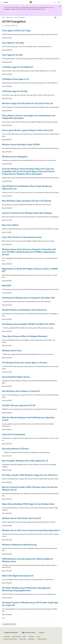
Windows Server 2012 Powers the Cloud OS (21, 518)
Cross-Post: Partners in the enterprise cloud (22, 237)
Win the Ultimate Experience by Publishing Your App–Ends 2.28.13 (28, 419)
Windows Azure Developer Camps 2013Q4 (21, 144)
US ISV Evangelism (20, 17)
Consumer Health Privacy (10, 639)
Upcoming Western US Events (15, 449)
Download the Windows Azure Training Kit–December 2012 (28, 298)
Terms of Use (23, 639)
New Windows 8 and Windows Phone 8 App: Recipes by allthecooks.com (27, 187)
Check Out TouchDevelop (13, 434)
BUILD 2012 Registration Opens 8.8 (18, 576)
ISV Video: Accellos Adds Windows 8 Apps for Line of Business (30, 475)
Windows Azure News (12, 350)
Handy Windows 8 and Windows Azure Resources (24, 310)
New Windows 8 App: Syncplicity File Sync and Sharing (27, 201)
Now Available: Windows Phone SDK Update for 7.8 (25, 461)
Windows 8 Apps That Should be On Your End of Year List (28, 103)
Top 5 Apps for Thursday (13, 43)
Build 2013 (7, 285)
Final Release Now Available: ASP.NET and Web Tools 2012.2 (28, 324)
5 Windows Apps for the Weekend (17, 67)
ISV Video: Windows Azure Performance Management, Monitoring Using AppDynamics (26, 589)
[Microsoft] (31, 2)
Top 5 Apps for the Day (12, 55)
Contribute (31, 637)
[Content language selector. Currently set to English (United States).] (11, 633)
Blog (24, 637)
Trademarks (31, 639)
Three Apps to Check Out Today (16, 30)
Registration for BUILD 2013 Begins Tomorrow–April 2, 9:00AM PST (30, 270)
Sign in (59, 2)
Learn (3, 17)
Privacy (38, 637)
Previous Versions (17, 637)
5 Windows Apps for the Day (15, 91)
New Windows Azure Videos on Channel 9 (21, 391)
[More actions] (59, 17)
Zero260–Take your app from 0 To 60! (19, 405)
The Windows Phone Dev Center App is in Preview (25, 362)
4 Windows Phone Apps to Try (16, 79)
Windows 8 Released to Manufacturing (19, 544)
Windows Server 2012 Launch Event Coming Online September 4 (31, 530)
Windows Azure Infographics (15, 156)
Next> (4, 618)
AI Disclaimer (7, 637)
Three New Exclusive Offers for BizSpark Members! (25, 336)
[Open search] (55, 2)
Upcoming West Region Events (16, 377)
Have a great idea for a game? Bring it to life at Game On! (28, 130)
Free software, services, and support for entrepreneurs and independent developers (29, 117)
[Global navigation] (2, 2)
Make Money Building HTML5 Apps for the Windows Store (28, 504)
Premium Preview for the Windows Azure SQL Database (27, 213)
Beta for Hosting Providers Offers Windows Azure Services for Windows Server (30, 488)
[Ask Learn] (55, 17)
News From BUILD (10, 225)
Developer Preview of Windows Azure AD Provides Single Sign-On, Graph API (30, 604)
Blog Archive (10, 17)
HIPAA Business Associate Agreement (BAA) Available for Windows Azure (28, 560)
